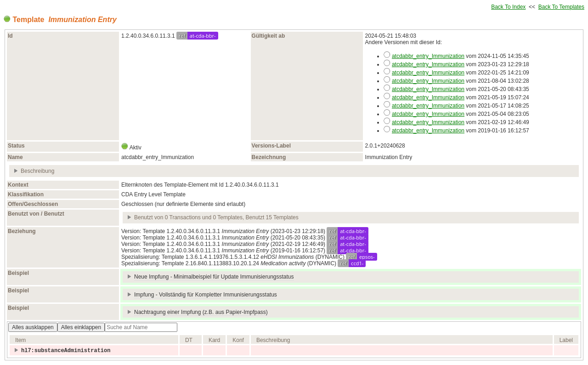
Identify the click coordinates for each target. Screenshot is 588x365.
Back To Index (508, 7)
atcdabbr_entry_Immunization (428, 56)
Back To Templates (561, 7)
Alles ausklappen (33, 327)
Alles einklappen (81, 327)
